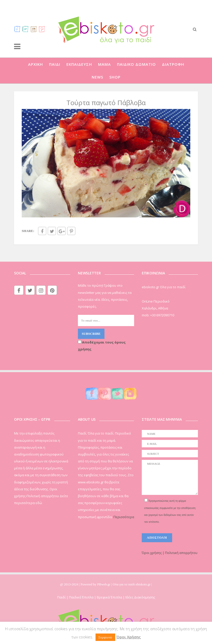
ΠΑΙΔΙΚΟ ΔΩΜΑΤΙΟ (136, 64)
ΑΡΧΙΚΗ (36, 64)
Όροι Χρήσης (128, 637)
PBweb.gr (104, 584)
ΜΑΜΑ (104, 64)
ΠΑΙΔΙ (55, 64)
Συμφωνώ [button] (105, 637)
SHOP (115, 77)
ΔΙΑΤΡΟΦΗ (173, 64)
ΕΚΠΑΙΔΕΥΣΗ (79, 64)
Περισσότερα (124, 517)
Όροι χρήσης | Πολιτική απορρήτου (170, 553)
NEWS (97, 77)
